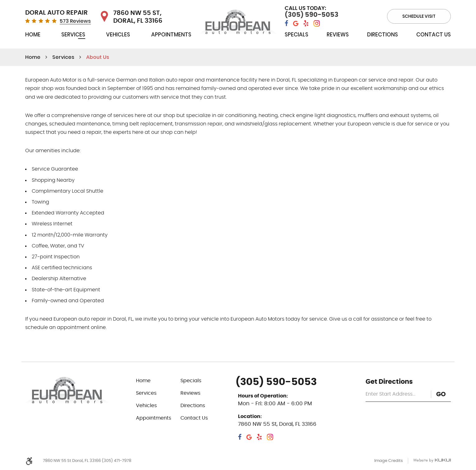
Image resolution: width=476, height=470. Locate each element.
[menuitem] (33, 36)
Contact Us (434, 35)
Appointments (171, 35)
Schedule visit (419, 16)
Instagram (317, 23)
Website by (432, 461)
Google (296, 23)
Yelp (306, 23)
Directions (383, 35)
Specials (296, 35)
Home (33, 35)
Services (73, 35)
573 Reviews (75, 21)
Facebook (286, 23)
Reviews (338, 35)
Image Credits (389, 461)
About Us (98, 57)
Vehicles (118, 35)
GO (441, 394)
